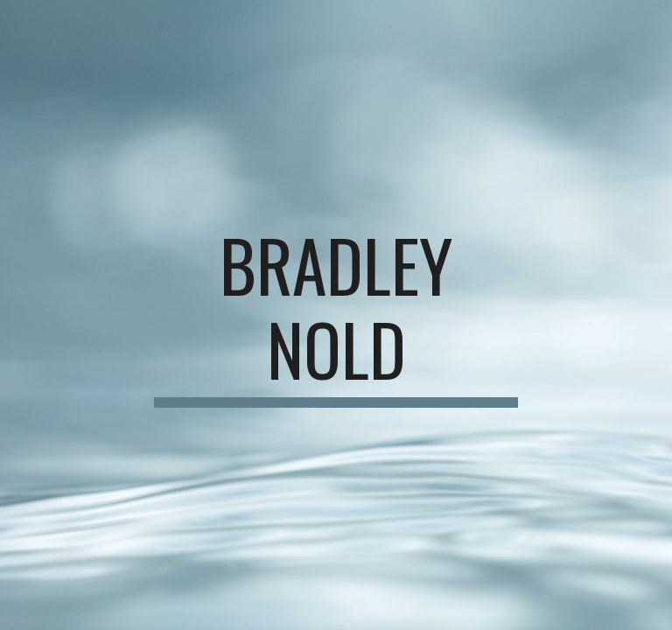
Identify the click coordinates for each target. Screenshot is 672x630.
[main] (336, 315)
